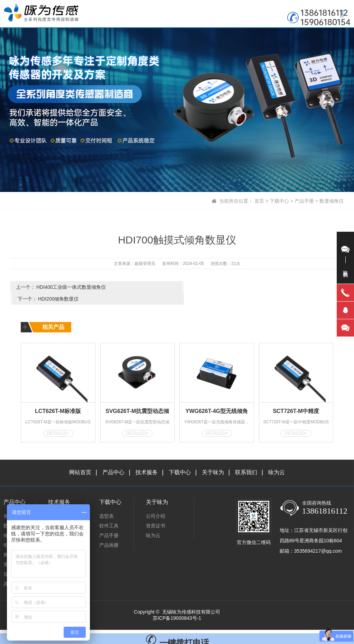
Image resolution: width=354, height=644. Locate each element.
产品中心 (113, 460)
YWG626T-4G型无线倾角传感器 (217, 400)
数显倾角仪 (332, 201)
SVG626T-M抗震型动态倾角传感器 (137, 400)
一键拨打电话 (177, 631)
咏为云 (277, 460)
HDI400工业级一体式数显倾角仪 (71, 287)
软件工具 (109, 514)
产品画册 (109, 533)
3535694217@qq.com (318, 539)
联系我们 (246, 460)
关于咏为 (213, 460)
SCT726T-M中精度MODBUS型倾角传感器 (296, 400)
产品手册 (304, 201)
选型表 (106, 504)
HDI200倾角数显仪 (226, 287)
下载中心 (279, 201)
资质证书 (156, 514)
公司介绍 (156, 504)
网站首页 (80, 460)
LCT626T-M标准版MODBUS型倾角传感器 (58, 400)
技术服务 (147, 460)
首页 (259, 201)
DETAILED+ (58, 421)
